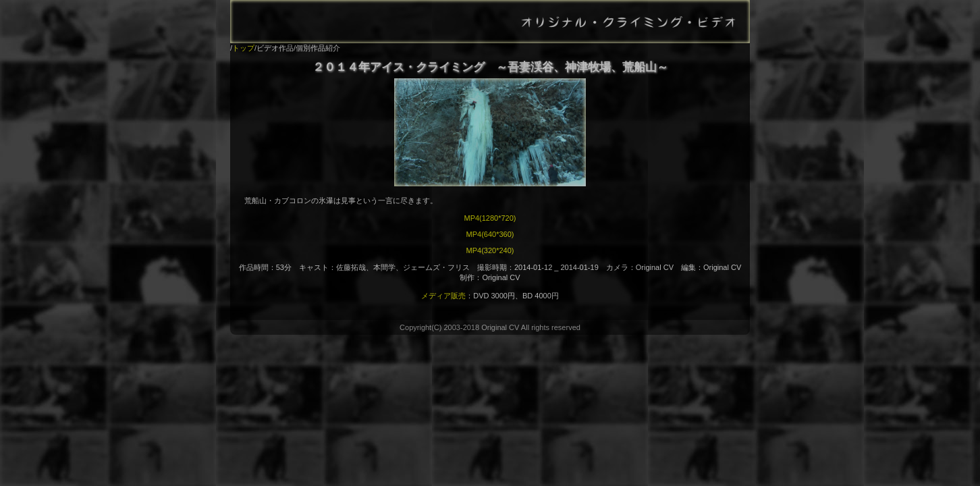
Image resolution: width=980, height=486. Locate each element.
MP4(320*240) (490, 250)
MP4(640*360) (490, 234)
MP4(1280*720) (490, 218)
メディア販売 (443, 296)
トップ (243, 48)
